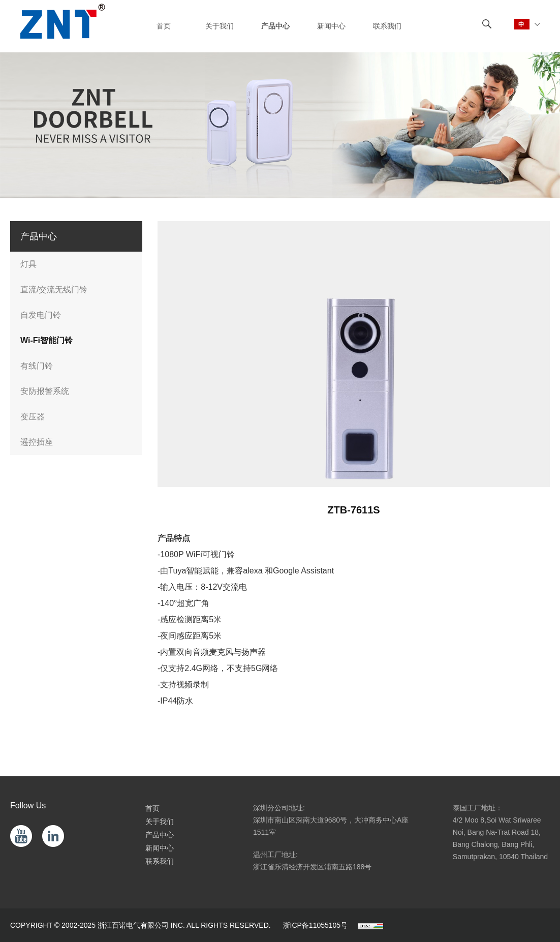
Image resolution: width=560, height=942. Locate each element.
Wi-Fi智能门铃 (46, 340)
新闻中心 (160, 848)
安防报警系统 (45, 391)
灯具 (28, 264)
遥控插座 (37, 442)
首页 (152, 808)
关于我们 (160, 822)
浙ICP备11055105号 (316, 925)
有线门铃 (37, 366)
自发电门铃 (41, 315)
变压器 (33, 417)
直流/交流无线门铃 (54, 290)
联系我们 (160, 861)
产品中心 (160, 835)
